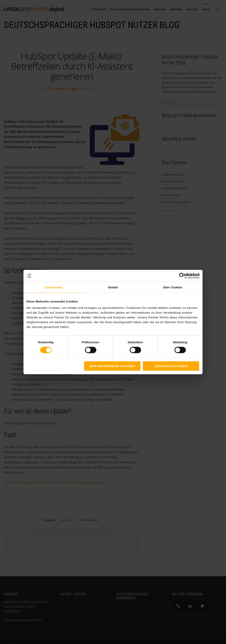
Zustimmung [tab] (53, 287)
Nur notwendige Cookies (112, 366)
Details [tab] (113, 287)
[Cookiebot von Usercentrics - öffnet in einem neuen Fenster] (182, 276)
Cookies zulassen (171, 366)
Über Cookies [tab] (173, 287)
